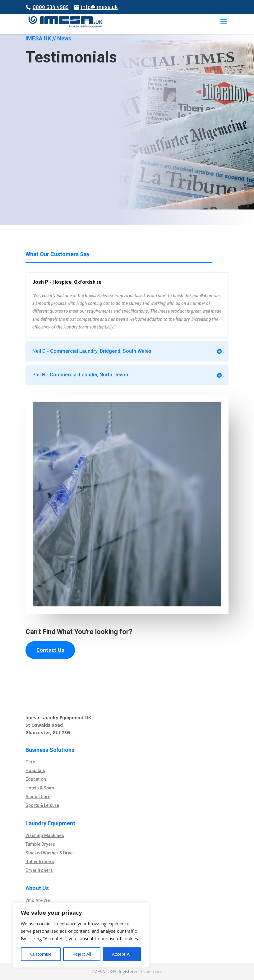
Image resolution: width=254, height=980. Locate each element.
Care (30, 762)
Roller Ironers (40, 862)
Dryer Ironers (39, 870)
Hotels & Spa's (40, 788)
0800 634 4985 (51, 7)
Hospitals (35, 771)
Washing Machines (45, 835)
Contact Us (50, 650)
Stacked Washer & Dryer (50, 853)
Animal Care (38, 797)
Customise (41, 954)
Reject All (82, 954)
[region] (81, 935)
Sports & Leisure (42, 805)
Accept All (122, 954)
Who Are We (38, 900)
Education (36, 779)
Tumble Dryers (40, 844)
